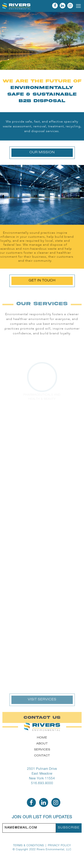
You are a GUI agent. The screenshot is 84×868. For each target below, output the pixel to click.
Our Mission (42, 153)
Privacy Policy (59, 846)
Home (42, 738)
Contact (42, 756)
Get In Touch (42, 281)
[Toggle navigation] (78, 6)
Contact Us (42, 722)
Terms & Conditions (28, 846)
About (42, 744)
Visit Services (42, 704)
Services (42, 750)
